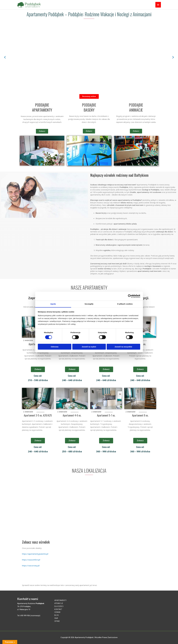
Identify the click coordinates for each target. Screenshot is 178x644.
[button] (5, 57)
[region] (89, 57)
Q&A (56, 618)
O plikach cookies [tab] (125, 304)
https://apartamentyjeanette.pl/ (35, 554)
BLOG (57, 615)
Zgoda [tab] (53, 304)
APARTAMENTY (60, 600)
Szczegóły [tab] (89, 304)
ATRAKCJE (59, 603)
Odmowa (55, 347)
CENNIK (57, 612)
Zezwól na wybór (89, 347)
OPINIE (57, 621)
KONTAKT (58, 609)
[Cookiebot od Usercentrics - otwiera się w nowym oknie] (130, 296)
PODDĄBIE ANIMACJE (136, 107)
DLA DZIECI (59, 606)
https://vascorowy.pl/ (31, 566)
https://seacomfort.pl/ (31, 560)
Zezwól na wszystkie (123, 347)
